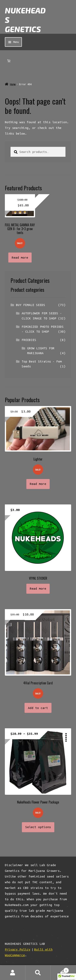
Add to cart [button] (38, 708)
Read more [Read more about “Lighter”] (38, 484)
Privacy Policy (18, 949)
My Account (13, 973)
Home (13, 84)
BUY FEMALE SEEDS (31, 305)
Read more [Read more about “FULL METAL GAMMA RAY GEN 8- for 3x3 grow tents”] (20, 258)
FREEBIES (29, 340)
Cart (60, 970)
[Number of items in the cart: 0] (9, 61)
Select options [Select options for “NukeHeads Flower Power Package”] (38, 827)
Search (38, 973)
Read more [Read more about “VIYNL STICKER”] (38, 589)
